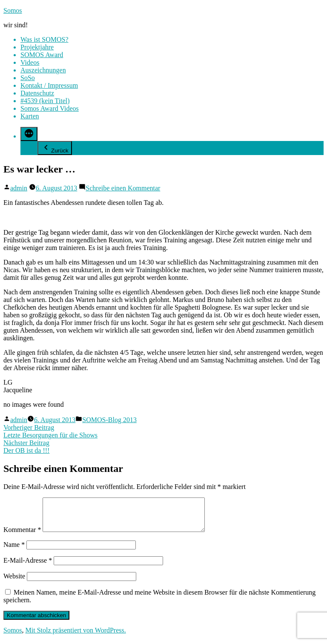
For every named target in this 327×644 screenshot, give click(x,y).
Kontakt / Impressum (49, 85)
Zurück (55, 148)
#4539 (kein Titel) (45, 101)
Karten (30, 116)
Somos (13, 10)
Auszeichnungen (43, 70)
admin (19, 188)
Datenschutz (37, 93)
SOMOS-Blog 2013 (109, 420)
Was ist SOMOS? (44, 39)
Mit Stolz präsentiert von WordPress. (76, 637)
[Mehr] (29, 134)
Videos (30, 62)
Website (14, 582)
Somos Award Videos (50, 108)
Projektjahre (37, 47)
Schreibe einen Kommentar (123, 188)
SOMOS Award (42, 55)
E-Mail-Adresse (28, 567)
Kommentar (22, 536)
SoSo (28, 78)
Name (14, 551)
